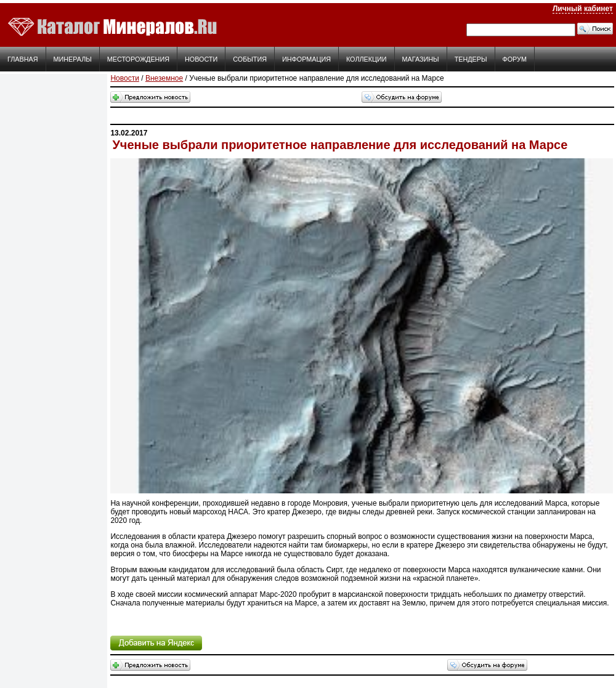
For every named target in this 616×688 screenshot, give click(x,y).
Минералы (73, 59)
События (250, 59)
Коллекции (367, 59)
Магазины (421, 59)
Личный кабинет (583, 9)
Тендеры (471, 59)
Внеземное (164, 78)
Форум (515, 59)
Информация (306, 59)
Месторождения (138, 59)
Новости (201, 59)
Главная (23, 59)
